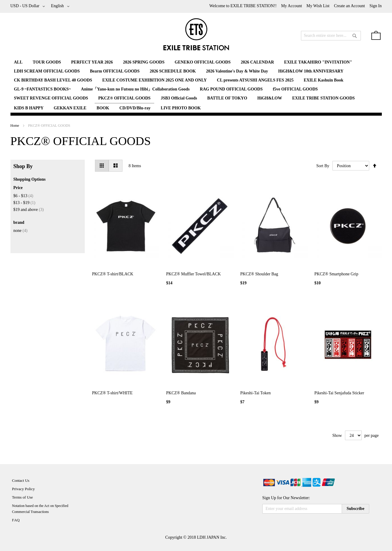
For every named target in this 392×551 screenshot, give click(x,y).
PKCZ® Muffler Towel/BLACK (194, 274)
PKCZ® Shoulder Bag (259, 274)
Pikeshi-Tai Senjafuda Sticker (339, 393)
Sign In (376, 6)
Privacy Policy (23, 489)
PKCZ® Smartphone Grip (336, 274)
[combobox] (331, 36)
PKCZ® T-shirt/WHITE (112, 393)
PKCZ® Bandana (181, 393)
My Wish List (318, 6)
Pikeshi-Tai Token (255, 393)
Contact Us (21, 480)
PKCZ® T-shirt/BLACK (113, 274)
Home (15, 126)
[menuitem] (18, 62)
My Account (292, 6)
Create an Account (349, 6)
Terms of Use (22, 497)
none (21, 231)
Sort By (323, 166)
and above (29, 210)
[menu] (196, 85)
